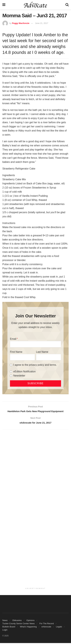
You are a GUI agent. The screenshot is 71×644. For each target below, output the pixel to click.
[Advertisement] (35, 471)
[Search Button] (67, 5)
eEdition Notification (24, 371)
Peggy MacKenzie (21, 23)
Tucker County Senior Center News (19, 624)
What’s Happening (28, 628)
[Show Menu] (4, 5)
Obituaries (17, 621)
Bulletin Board (9, 628)
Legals (59, 628)
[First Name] (22, 357)
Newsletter (19, 376)
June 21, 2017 (42, 23)
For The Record (47, 624)
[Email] (35, 344)
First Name (16, 352)
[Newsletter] (11, 376)
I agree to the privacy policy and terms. (35, 365)
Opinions (30, 621)
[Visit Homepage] (35, 5)
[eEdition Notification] (11, 372)
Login (5, 631)
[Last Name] (49, 357)
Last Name (42, 352)
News (5, 621)
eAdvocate (46, 628)
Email (13, 339)
